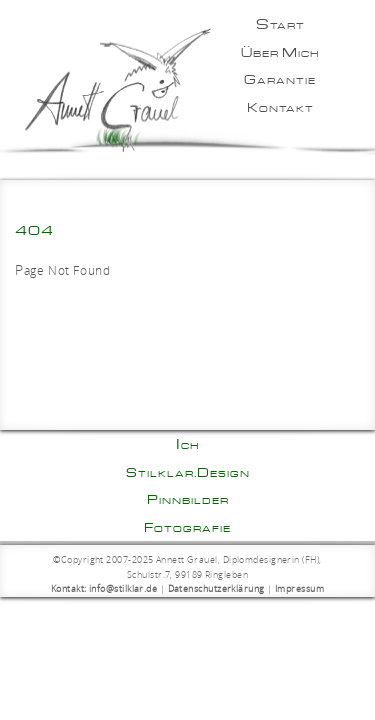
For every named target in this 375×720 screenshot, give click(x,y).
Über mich (280, 52)
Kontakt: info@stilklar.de (104, 589)
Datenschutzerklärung (216, 589)
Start (280, 24)
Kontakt (280, 107)
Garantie (280, 79)
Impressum (299, 589)
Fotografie (187, 527)
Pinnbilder (188, 499)
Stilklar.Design (188, 472)
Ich (188, 444)
